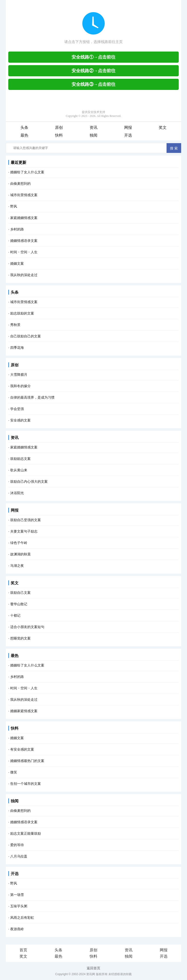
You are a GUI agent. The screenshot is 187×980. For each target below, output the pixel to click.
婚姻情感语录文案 (24, 241)
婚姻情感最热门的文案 (27, 761)
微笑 (14, 772)
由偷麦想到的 (20, 184)
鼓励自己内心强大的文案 (29, 481)
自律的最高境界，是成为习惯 (32, 397)
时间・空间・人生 (24, 252)
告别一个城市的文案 (26, 784)
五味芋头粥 (19, 906)
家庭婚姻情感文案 (24, 218)
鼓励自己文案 (20, 593)
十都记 (15, 615)
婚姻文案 (17, 263)
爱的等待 (17, 845)
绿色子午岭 (19, 543)
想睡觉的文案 (20, 638)
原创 (59, 127)
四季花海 (17, 348)
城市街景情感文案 (24, 195)
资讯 (93, 127)
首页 (23, 950)
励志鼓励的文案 (22, 313)
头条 (24, 127)
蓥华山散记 (19, 604)
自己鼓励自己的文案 (26, 336)
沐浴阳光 (17, 493)
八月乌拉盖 (19, 856)
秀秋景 (15, 325)
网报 (128, 127)
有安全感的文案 (22, 749)
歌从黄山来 (19, 470)
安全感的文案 (20, 420)
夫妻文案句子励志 (24, 531)
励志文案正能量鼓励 (26, 833)
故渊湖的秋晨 (20, 554)
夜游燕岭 (17, 929)
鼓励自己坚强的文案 (26, 520)
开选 (128, 135)
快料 (59, 135)
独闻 (93, 135)
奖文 (163, 127)
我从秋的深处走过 (24, 275)
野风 (14, 206)
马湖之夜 (17, 566)
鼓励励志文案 (20, 459)
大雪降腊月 (19, 375)
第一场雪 (17, 895)
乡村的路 (17, 229)
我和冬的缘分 (20, 386)
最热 (24, 135)
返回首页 (93, 968)
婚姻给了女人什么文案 (27, 172)
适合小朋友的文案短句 (27, 627)
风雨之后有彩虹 (22, 918)
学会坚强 (17, 409)
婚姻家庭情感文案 (24, 711)
